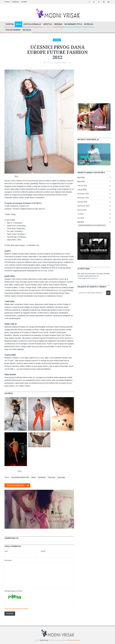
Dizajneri (57, 40)
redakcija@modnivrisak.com (87, 278)
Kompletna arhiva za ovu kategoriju (92, 225)
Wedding (58, 24)
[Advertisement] (94, 84)
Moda (18, 24)
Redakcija (16, 2)
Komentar (8, 560)
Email (43, 551)
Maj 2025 (81, 222)
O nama (7, 2)
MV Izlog (27, 30)
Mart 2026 (81, 182)
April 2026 (81, 177)
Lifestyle (48, 24)
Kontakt (24, 2)
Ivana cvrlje (61, 477)
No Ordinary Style (73, 24)
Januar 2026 (82, 190)
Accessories (85, 157)
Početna (10, 24)
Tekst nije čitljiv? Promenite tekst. (16, 609)
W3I (68, 640)
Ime (6, 551)
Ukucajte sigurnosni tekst (13, 591)
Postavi (10, 614)
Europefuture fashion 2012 (20, 477)
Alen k (34, 477)
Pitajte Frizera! (13, 30)
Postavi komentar (18, 485)
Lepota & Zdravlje (32, 24)
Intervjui (89, 24)
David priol (42, 477)
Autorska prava (75, 640)
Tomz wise (52, 477)
